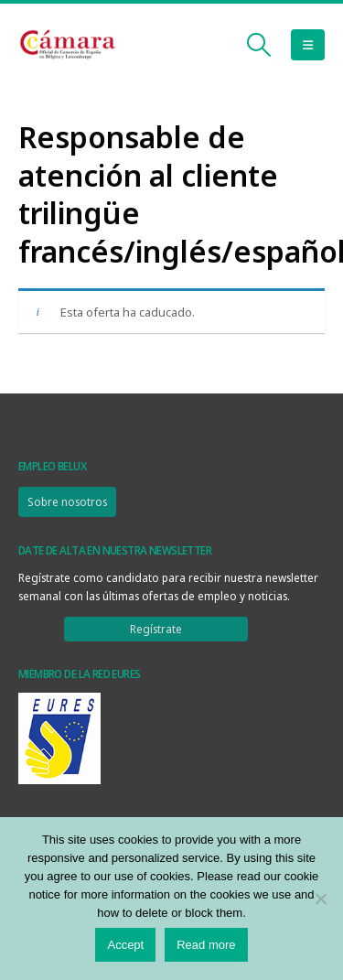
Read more (206, 945)
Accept (125, 945)
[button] (259, 45)
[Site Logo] (69, 45)
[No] (320, 899)
